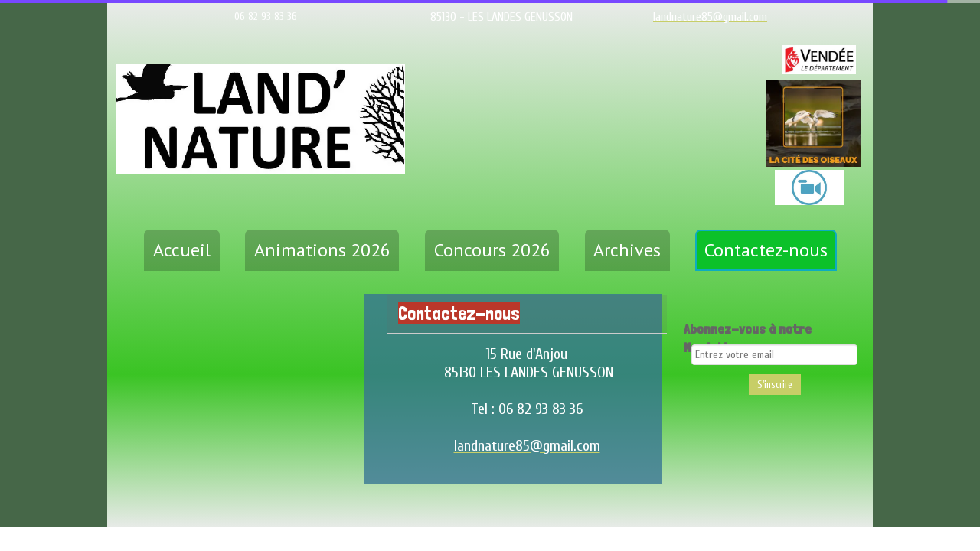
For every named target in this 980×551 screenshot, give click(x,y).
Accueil (182, 250)
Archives (627, 250)
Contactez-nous (766, 250)
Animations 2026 (322, 250)
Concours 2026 (492, 250)
